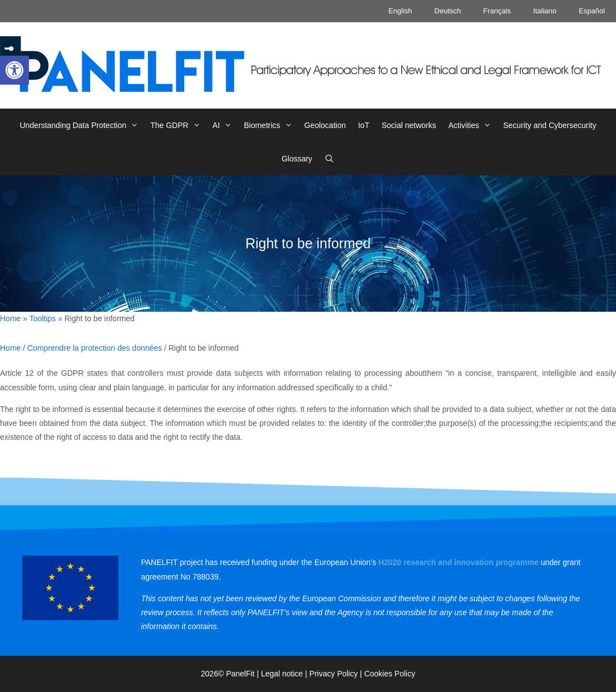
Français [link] (497, 11)
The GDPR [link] (178, 125)
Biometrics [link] (271, 125)
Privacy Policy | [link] (337, 674)
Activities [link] (473, 125)
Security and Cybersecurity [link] (550, 125)
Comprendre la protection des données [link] (95, 348)
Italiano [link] (545, 11)
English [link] (400, 11)
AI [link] (225, 125)
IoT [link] (363, 125)
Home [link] (10, 318)
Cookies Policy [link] (390, 674)
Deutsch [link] (448, 11)
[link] (14, 70)
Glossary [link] (297, 159)
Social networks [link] (409, 125)
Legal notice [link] (282, 674)
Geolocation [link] (325, 125)
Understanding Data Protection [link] (82, 125)
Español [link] (592, 11)
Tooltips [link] (43, 318)
